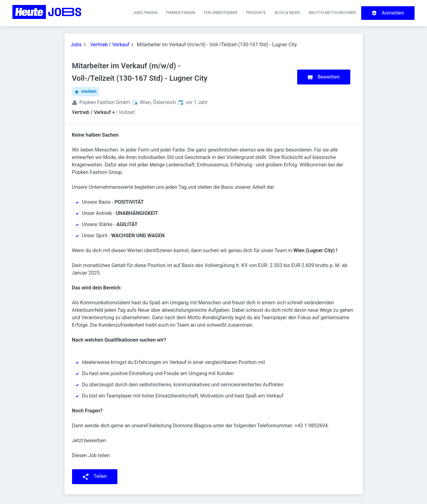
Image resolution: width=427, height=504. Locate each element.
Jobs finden (145, 13)
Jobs (76, 45)
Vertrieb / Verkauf (110, 45)
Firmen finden (181, 13)
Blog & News (288, 13)
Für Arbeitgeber (220, 13)
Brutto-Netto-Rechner (332, 13)
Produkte (256, 13)
